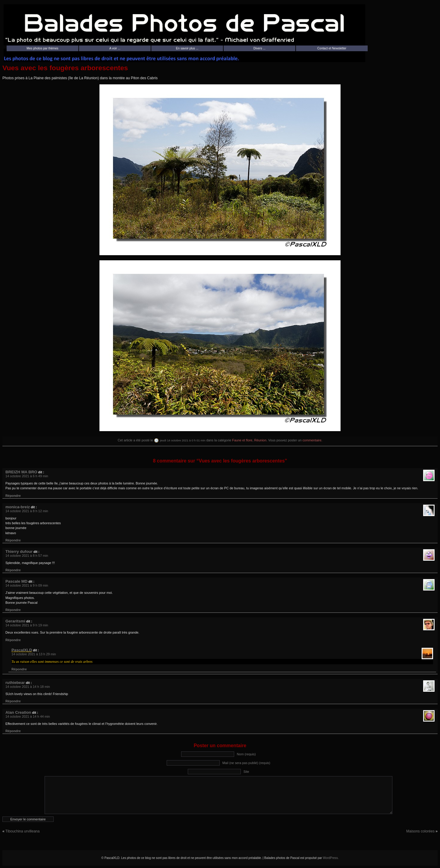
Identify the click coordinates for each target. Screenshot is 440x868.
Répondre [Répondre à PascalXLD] (19, 669)
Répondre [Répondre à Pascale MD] (13, 610)
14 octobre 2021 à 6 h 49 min (27, 476)
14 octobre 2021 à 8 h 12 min (27, 511)
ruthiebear (15, 683)
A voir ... (115, 48)
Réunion (260, 440)
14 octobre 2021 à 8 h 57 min (27, 556)
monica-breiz (18, 507)
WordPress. (331, 858)
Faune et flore (242, 440)
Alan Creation (18, 712)
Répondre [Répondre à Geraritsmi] (13, 640)
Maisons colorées (420, 831)
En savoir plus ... (187, 48)
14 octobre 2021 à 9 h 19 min (27, 625)
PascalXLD (22, 650)
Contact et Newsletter (332, 48)
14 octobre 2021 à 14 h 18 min (28, 687)
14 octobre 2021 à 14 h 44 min (28, 716)
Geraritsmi (15, 621)
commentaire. (313, 440)
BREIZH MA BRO (21, 472)
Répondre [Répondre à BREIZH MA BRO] (13, 496)
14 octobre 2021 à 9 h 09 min (27, 585)
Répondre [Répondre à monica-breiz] (13, 540)
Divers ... (259, 48)
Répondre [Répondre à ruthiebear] (13, 701)
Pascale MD (16, 581)
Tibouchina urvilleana (23, 831)
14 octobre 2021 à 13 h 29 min (34, 654)
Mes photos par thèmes (42, 48)
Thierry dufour (19, 552)
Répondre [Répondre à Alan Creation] (13, 731)
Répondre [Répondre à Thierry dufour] (13, 570)
